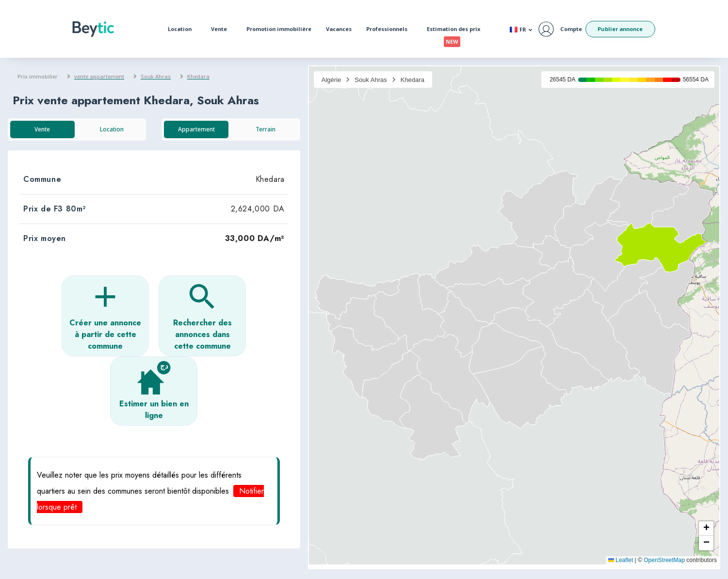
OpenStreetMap (664, 560)
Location (182, 29)
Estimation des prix (456, 31)
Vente (221, 29)
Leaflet (621, 560)
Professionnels (389, 29)
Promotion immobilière (279, 29)
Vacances (339, 29)
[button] (105, 316)
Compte (571, 29)
